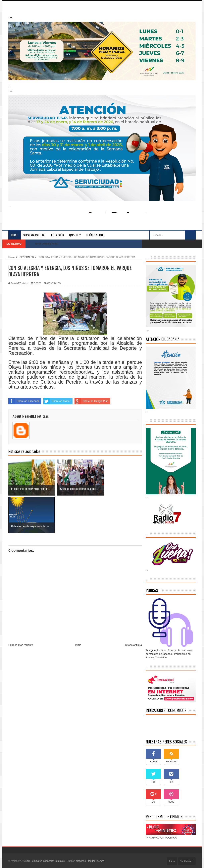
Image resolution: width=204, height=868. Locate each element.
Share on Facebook (24, 401)
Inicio (15, 235)
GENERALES (54, 283)
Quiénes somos (95, 235)
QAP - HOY (75, 235)
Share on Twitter (57, 401)
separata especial (34, 235)
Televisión (57, 235)
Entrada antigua (133, 607)
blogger (80, 861)
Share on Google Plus (91, 401)
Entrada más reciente (21, 607)
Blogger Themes (95, 861)
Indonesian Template (54, 861)
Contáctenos (187, 861)
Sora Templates (34, 861)
